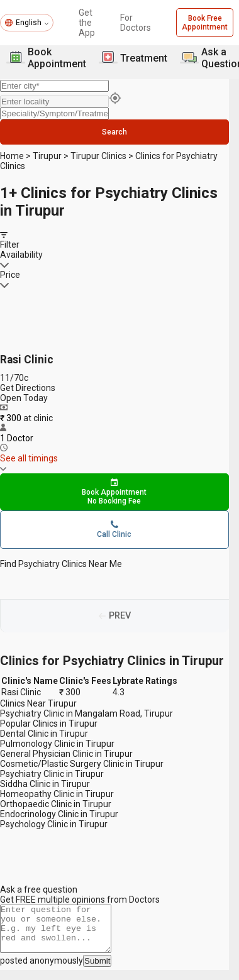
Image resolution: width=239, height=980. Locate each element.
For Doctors (136, 23)
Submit (97, 971)
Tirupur (47, 156)
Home (12, 156)
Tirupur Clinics (98, 156)
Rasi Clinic (27, 360)
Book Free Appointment (205, 23)
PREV (120, 617)
